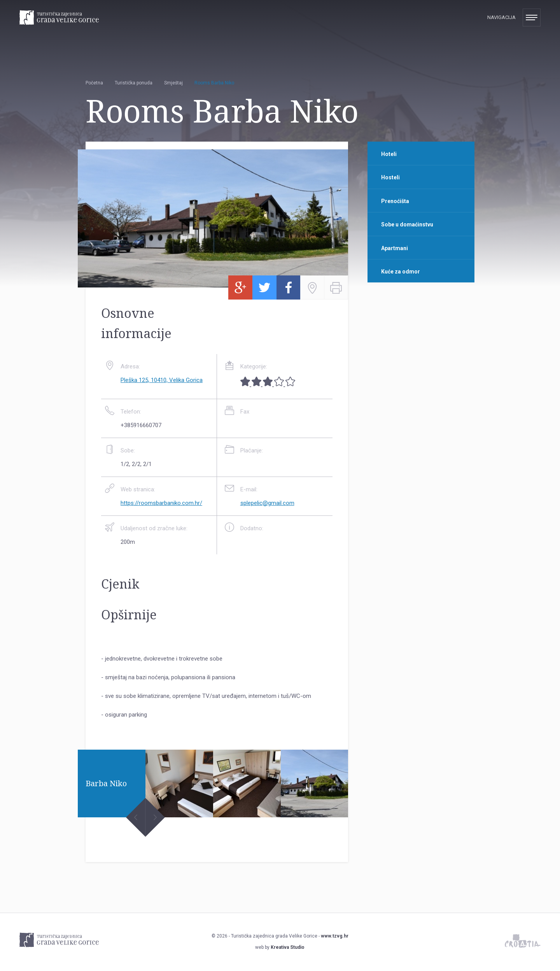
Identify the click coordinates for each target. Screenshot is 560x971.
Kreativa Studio (288, 947)
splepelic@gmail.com (267, 503)
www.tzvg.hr (335, 936)
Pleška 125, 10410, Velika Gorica (162, 380)
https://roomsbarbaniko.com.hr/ (161, 503)
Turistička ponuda (134, 83)
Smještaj (173, 83)
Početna (94, 83)
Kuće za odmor (401, 272)
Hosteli (390, 177)
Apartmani (395, 248)
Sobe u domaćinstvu (407, 224)
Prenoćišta (395, 201)
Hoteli (389, 154)
